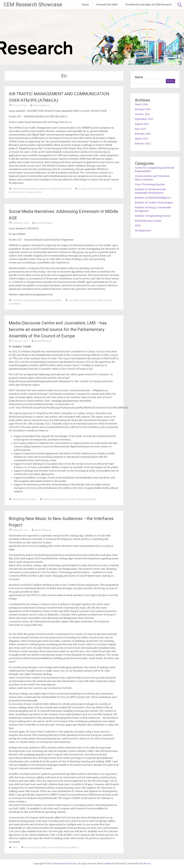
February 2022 (143, 143)
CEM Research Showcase (33, 5)
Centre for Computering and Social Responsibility (37, 300)
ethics (77, 300)
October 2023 (142, 114)
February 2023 (143, 134)
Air (80, 189)
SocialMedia (15, 304)
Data (85, 189)
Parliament (91, 499)
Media (81, 499)
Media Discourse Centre (24, 499)
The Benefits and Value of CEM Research (148, 5)
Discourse (48, 499)
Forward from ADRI (107, 5)
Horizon (13, 192)
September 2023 (144, 119)
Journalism (71, 499)
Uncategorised (143, 230)
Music (44, 847)
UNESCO (75, 847)
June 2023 (140, 129)
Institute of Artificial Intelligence (153, 198)
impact (61, 499)
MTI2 (15, 847)
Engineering (94, 189)
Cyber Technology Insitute (26, 189)
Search (139, 77)
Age (71, 300)
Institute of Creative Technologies (154, 202)
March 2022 (142, 139)
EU (103, 189)
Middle (100, 300)
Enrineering (31, 847)
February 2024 (143, 109)
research (31, 192)
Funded (109, 189)
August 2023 (142, 124)
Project (22, 192)
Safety (39, 192)
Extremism (90, 300)
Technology (64, 847)
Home (85, 5)
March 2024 (141, 104)
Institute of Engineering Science (56, 189)
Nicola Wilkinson (41, 105)
